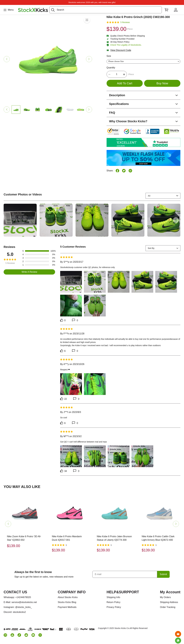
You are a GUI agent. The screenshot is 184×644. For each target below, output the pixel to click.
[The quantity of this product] (117, 74)
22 (64, 399)
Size (109, 56)
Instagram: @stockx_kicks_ (18, 607)
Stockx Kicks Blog (67, 602)
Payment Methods (67, 607)
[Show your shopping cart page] (166, 10)
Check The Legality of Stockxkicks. (126, 45)
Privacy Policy (114, 607)
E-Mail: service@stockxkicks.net (20, 602)
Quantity (111, 68)
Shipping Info (113, 597)
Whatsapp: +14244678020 (17, 597)
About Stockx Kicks (68, 597)
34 (64, 471)
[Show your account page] (176, 10)
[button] (53, 10)
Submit (163, 574)
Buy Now (162, 83)
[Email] (178, 634)
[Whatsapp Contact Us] (178, 641)
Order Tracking (168, 607)
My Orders (165, 597)
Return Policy (113, 602)
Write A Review (29, 272)
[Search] (106, 10)
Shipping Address (169, 602)
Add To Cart (125, 83)
